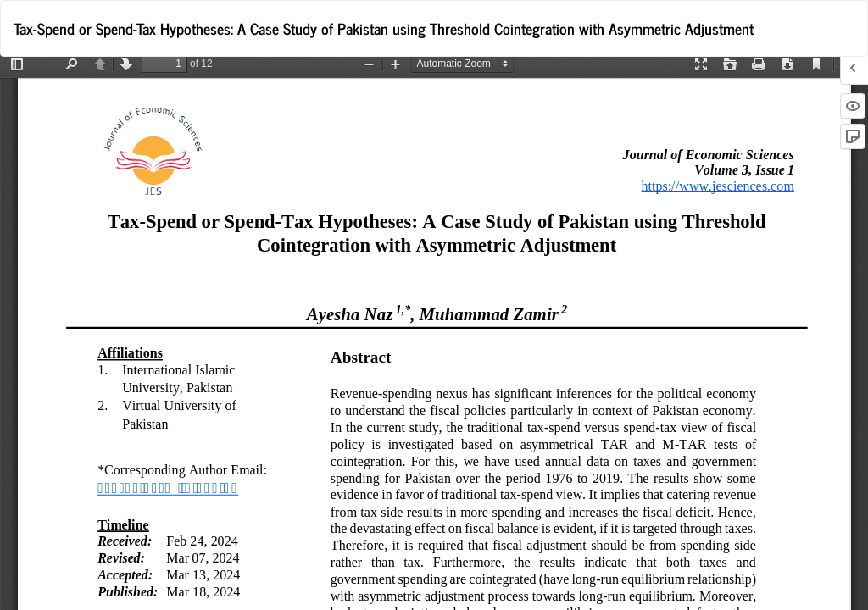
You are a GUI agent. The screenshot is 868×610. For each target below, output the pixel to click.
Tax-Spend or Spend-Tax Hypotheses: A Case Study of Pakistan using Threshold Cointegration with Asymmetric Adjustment (384, 28)
